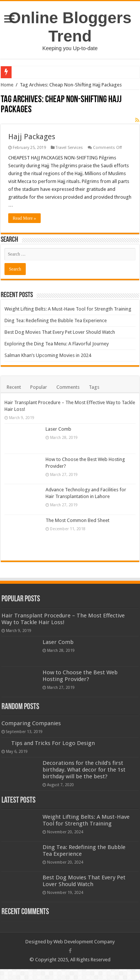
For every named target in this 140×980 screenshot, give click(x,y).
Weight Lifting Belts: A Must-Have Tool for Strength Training (68, 309)
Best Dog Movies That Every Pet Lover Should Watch (60, 332)
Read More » (24, 218)
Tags (94, 387)
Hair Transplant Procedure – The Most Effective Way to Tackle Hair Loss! (63, 619)
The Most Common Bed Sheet (77, 520)
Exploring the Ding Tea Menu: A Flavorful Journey (57, 344)
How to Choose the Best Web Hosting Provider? (80, 676)
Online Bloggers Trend (70, 27)
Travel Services (69, 148)
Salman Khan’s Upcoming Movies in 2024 (48, 355)
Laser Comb (58, 429)
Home (7, 85)
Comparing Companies (31, 723)
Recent (14, 387)
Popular (39, 387)
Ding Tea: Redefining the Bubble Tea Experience (56, 320)
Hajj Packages (32, 137)
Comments (68, 387)
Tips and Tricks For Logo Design (53, 743)
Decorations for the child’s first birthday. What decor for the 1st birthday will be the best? (84, 770)
